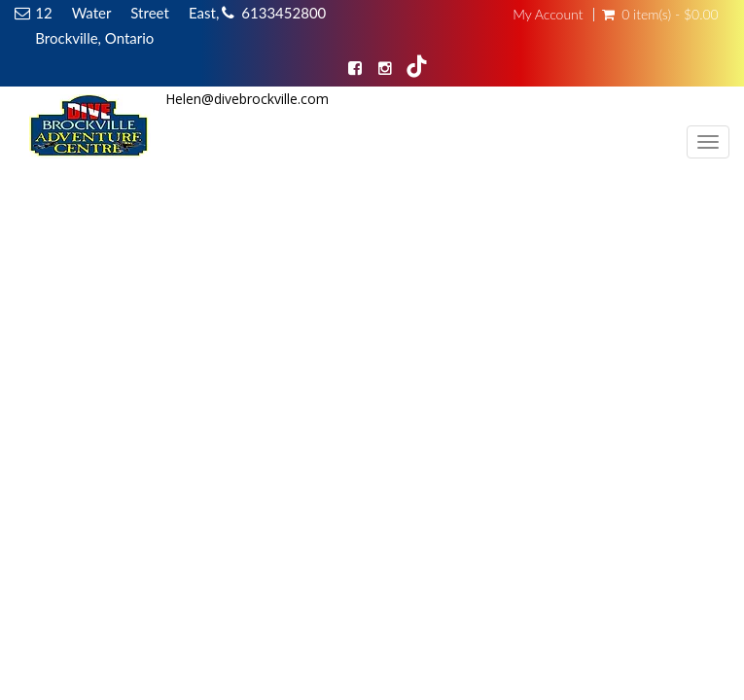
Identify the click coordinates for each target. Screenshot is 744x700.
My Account (548, 15)
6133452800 (283, 13)
